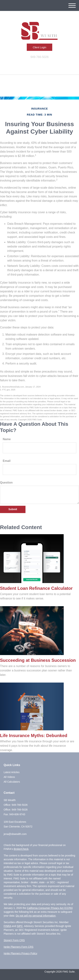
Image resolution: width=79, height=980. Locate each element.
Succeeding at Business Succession (38, 660)
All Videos (9, 777)
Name (7, 439)
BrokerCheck (21, 849)
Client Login (39, 47)
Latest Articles (12, 772)
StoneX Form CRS (14, 940)
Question (6, 483)
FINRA (7, 926)
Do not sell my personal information (36, 916)
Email (7, 461)
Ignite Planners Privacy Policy (20, 953)
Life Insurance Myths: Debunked (34, 736)
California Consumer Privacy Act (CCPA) (50, 908)
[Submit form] (13, 509)
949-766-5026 (39, 57)
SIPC (20, 926)
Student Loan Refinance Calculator (36, 588)
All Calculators (12, 782)
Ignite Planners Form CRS (18, 947)
